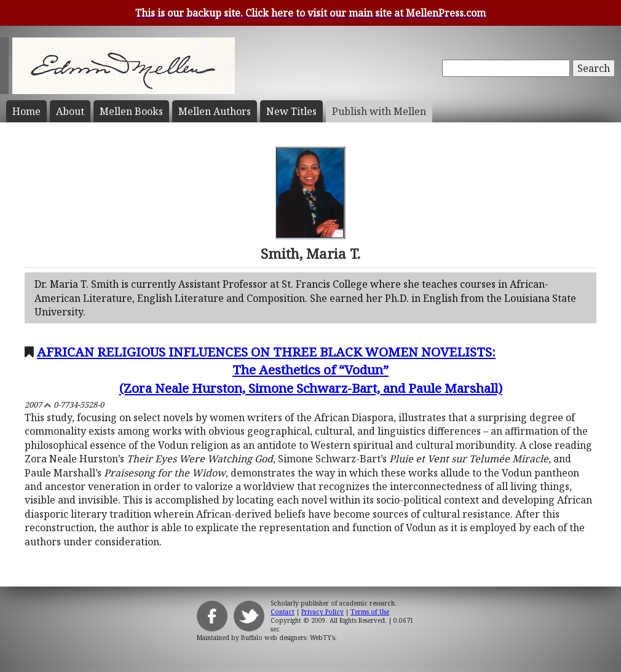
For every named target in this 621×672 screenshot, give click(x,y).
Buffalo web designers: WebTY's (288, 638)
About (70, 111)
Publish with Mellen (379, 111)
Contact (283, 612)
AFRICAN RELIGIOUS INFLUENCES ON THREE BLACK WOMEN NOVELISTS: (310, 370)
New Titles (291, 111)
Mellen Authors (215, 111)
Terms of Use (370, 612)
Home (26, 111)
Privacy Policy (322, 612)
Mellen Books (131, 111)
